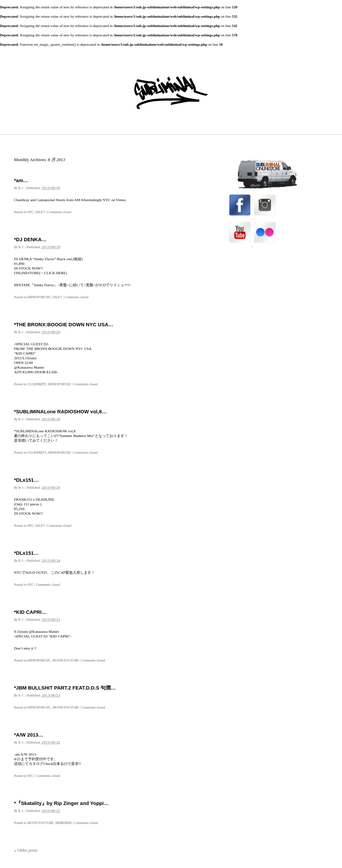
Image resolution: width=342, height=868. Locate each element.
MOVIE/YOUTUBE (66, 660)
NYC (30, 212)
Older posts (26, 850)
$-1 (21, 188)
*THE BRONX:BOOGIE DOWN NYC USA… (64, 324)
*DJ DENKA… (30, 239)
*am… (21, 180)
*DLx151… (26, 480)
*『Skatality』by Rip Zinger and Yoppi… (61, 803)
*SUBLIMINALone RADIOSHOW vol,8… (60, 411)
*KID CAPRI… (30, 612)
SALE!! (40, 212)
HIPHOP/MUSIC (39, 297)
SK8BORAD (63, 823)
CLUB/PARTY (37, 384)
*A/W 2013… (29, 735)
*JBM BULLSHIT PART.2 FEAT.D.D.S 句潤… (65, 688)
